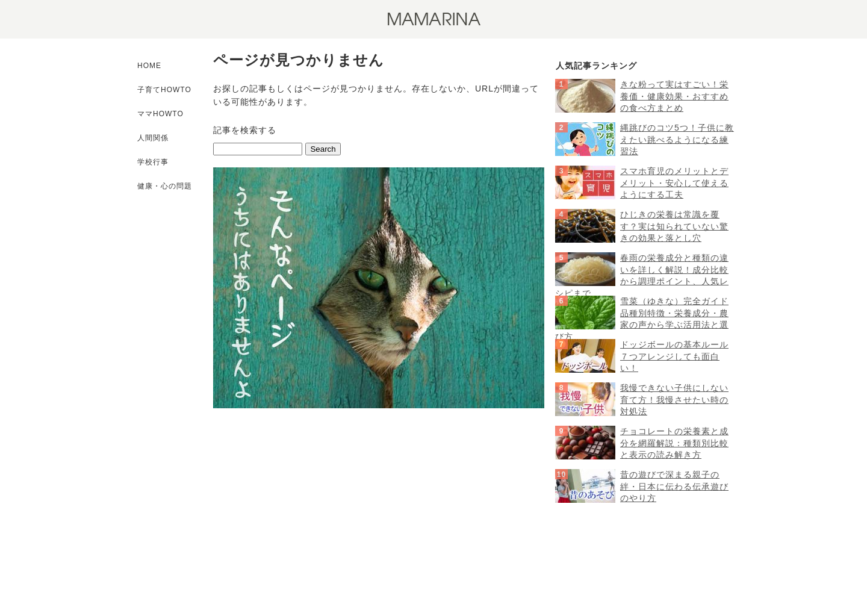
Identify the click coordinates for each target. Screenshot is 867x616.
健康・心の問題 (165, 186)
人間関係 (153, 138)
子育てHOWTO (164, 90)
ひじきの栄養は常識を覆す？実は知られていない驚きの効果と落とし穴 (674, 226)
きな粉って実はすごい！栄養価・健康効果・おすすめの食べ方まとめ (674, 96)
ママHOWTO (160, 114)
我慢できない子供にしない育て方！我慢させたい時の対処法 (674, 400)
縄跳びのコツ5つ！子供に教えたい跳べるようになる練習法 (677, 139)
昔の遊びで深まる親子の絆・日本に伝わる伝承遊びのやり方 (674, 486)
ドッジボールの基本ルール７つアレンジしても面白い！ (674, 356)
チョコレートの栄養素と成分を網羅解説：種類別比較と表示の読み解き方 (674, 443)
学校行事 (153, 162)
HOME (149, 66)
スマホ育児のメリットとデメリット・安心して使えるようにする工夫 (674, 183)
